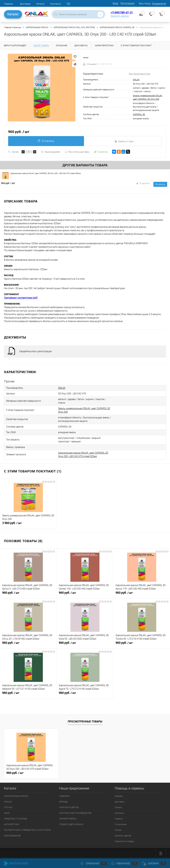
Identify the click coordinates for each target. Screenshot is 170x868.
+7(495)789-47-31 (122, 12)
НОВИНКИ (64, 796)
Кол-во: (16, 152)
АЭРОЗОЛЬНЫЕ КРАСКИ (16, 796)
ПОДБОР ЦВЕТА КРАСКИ (71, 824)
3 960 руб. (28, 524)
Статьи (118, 830)
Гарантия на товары (125, 841)
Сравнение (93, 864)
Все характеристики (140, 74)
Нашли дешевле (50, 152)
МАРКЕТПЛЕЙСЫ (68, 819)
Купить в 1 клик (124, 141)
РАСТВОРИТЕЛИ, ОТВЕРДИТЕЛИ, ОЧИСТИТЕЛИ (27, 830)
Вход (115, 3)
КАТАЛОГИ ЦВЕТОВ (69, 807)
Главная (8, 4)
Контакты (56, 4)
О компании (121, 824)
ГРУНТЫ (8, 807)
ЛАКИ (7, 813)
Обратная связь (16, 864)
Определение (159, 4)
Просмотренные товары (85, 721)
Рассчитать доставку (77, 152)
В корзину (46, 141)
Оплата (40, 4)
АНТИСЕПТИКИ (12, 824)
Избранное (124, 864)
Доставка (25, 4)
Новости (119, 819)
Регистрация (127, 3)
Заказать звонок (120, 16)
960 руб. (8, 183)
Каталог (13, 14)
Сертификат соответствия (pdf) (21, 298)
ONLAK (136, 80)
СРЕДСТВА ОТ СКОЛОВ (15, 819)
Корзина (154, 864)
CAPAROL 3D (139, 114)
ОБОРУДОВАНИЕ (12, 836)
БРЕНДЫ (64, 802)
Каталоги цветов (123, 836)
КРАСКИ (8, 802)
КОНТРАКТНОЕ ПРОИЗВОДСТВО (75, 813)
